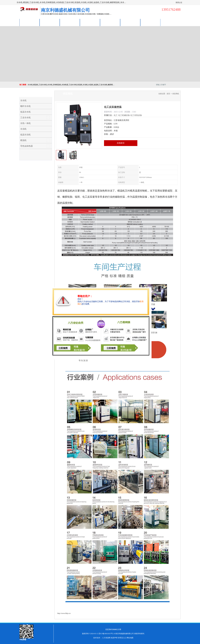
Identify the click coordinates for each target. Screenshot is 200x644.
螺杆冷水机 (25, 106)
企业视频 (70, 22)
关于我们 (90, 22)
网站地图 (130, 638)
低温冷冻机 (25, 135)
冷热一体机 (25, 123)
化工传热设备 (136, 115)
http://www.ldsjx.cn (64, 613)
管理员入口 (122, 638)
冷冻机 (23, 129)
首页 (168, 94)
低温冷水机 (25, 112)
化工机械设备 (124, 115)
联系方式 (150, 22)
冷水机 (23, 100)
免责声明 (114, 638)
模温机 (23, 140)
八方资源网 (106, 638)
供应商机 (50, 22)
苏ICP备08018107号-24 (107, 634)
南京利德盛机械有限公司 (125, 634)
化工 (116, 115)
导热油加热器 (27, 146)
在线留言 (121, 143)
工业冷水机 (25, 118)
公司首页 (30, 22)
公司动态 (110, 22)
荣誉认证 (130, 22)
